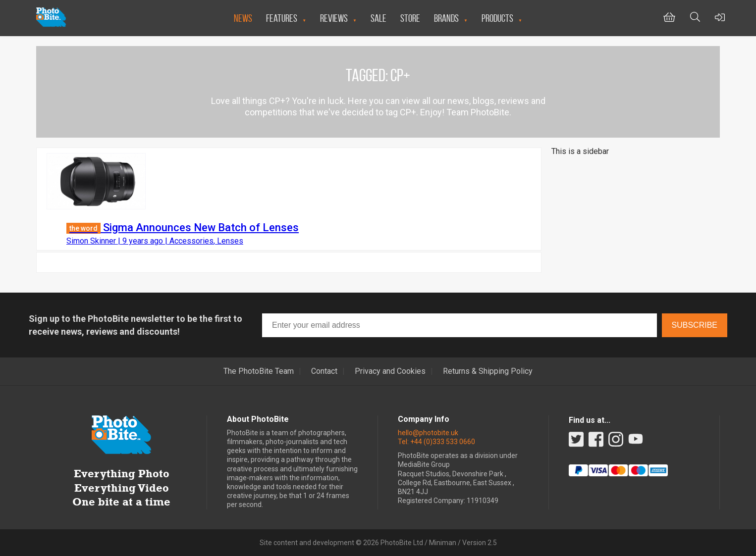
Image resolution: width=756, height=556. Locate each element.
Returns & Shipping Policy (488, 371)
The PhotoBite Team (259, 371)
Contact (324, 371)
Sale (378, 18)
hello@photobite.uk (428, 433)
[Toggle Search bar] (695, 18)
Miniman (443, 543)
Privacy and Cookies (390, 371)
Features (282, 18)
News (243, 18)
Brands (446, 18)
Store (410, 18)
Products (497, 18)
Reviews (334, 18)
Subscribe (695, 325)
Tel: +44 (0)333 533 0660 (436, 442)
